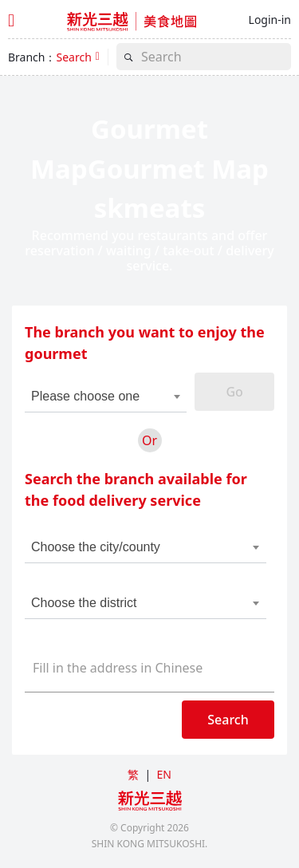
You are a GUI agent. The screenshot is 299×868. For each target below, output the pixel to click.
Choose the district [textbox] (84, 603)
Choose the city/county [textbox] (96, 547)
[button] (77, 57)
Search (228, 720)
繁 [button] (133, 774)
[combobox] (98, 397)
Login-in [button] (270, 20)
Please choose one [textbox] (85, 396)
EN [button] (163, 774)
